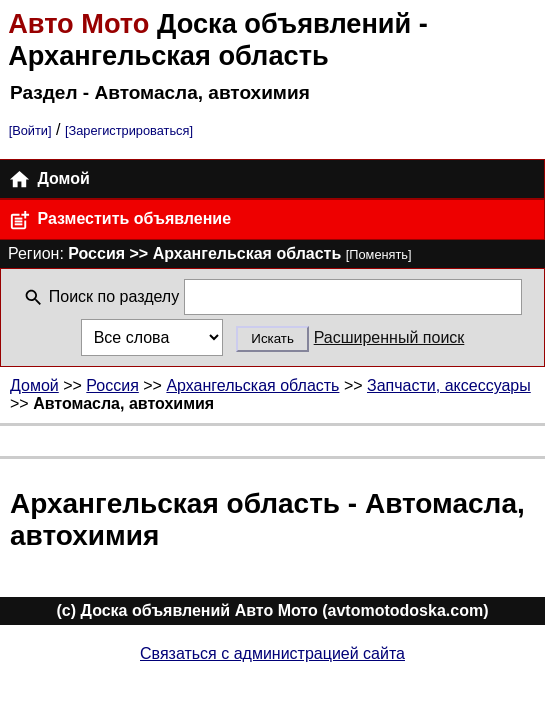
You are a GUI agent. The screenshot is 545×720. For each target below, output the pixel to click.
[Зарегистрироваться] (129, 130)
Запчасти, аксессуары (449, 385)
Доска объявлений (213, 23)
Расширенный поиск (389, 337)
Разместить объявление (119, 220)
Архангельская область (252, 385)
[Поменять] (379, 254)
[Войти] (30, 130)
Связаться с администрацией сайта (272, 653)
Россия (112, 385)
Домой (49, 179)
